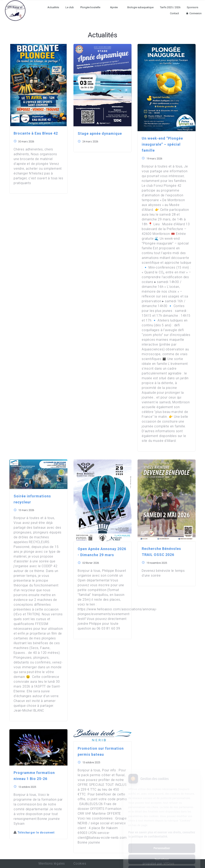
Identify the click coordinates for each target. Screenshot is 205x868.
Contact (174, 13)
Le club (70, 7)
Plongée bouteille (90, 7)
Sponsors (192, 7)
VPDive (169, 863)
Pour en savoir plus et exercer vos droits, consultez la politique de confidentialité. (162, 818)
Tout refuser (162, 842)
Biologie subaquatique (140, 7)
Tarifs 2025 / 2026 (170, 7)
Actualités (53, 7)
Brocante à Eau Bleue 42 (36, 133)
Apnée (114, 7)
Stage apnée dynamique (100, 133)
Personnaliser (162, 831)
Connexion (193, 13)
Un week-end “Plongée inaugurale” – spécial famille (162, 144)
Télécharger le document (34, 833)
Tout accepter (162, 853)
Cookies (80, 863)
